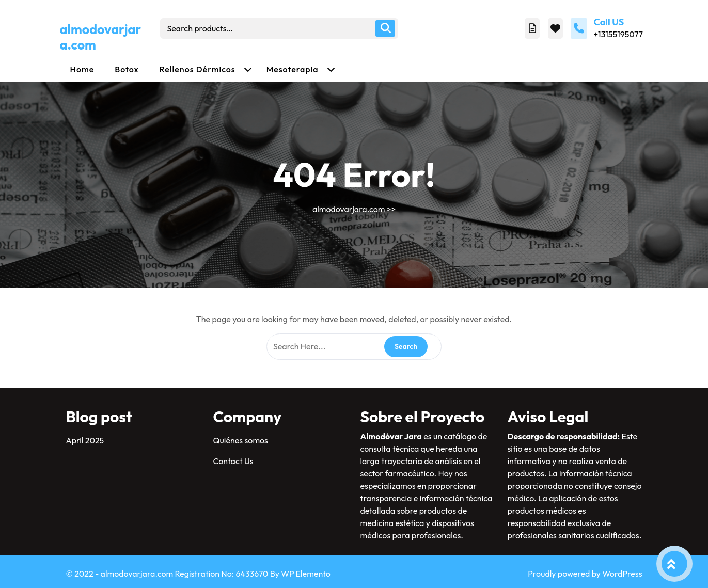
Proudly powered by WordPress (585, 574)
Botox (127, 69)
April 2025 (85, 440)
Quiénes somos (241, 440)
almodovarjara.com (101, 37)
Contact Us (233, 461)
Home (82, 69)
